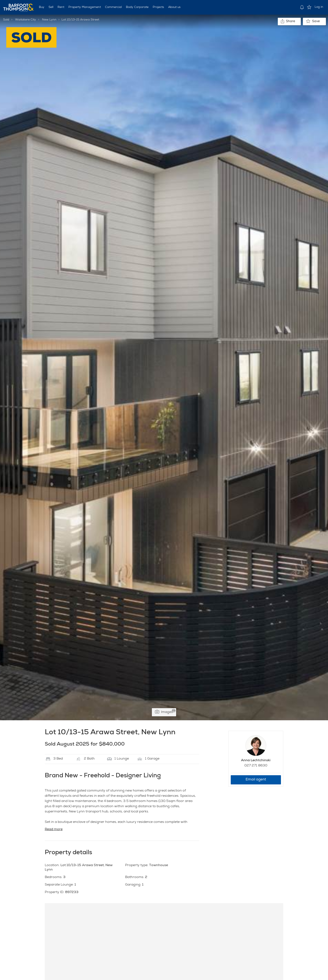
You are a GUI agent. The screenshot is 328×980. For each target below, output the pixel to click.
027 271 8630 (256, 766)
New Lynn (49, 20)
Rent (61, 7)
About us (174, 7)
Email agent (256, 780)
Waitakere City (26, 20)
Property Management (85, 7)
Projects (158, 7)
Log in (319, 7)
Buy (42, 7)
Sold (6, 20)
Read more (54, 830)
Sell (51, 7)
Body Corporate (137, 7)
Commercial (113, 7)
